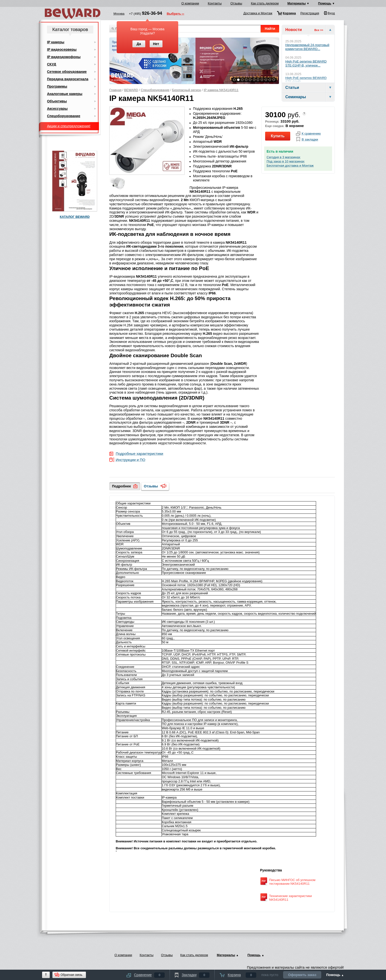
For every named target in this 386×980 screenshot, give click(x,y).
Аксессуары (57, 109)
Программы (57, 86)
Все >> (319, 30)
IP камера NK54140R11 (221, 90)
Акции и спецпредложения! (69, 126)
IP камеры (56, 42)
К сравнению (311, 134)
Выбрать (174, 14)
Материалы (297, 3)
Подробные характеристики (139, 454)
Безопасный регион (187, 90)
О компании (190, 3)
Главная (115, 90)
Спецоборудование (155, 90)
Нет (156, 44)
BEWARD (131, 90)
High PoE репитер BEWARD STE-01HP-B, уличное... (306, 63)
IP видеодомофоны (64, 57)
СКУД (52, 64)
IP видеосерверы (62, 49)
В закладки (310, 140)
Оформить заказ (302, 975)
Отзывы (236, 3)
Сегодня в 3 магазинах (283, 157)
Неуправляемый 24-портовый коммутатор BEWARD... (307, 47)
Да (139, 44)
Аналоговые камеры (65, 94)
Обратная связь (71, 975)
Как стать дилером (265, 3)
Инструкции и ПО (130, 460)
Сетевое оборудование (67, 72)
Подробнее (121, 486)
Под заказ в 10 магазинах (286, 161)
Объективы (57, 101)
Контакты (215, 3)
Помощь (325, 3)
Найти (270, 29)
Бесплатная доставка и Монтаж (290, 166)
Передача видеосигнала (68, 79)
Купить (278, 136)
